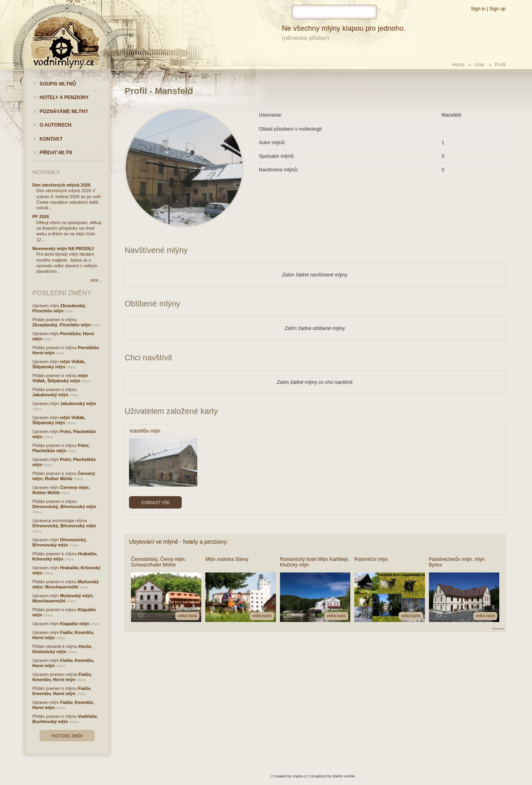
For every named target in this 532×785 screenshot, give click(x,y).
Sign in (478, 9)
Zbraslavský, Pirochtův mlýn (59, 308)
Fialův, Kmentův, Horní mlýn (62, 677)
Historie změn (67, 736)
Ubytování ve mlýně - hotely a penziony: (179, 542)
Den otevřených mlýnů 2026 (62, 185)
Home (458, 65)
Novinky (46, 172)
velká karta (187, 616)
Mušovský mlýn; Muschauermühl (66, 584)
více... (96, 280)
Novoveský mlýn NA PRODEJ (63, 248)
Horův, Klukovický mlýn (62, 649)
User (479, 65)
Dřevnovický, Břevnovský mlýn (64, 507)
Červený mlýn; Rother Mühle (64, 476)
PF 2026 (41, 217)
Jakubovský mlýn (50, 395)
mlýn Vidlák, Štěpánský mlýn (59, 364)
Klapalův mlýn (75, 624)
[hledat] (334, 12)
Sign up (497, 9)
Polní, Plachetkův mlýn (61, 448)
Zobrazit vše (155, 503)
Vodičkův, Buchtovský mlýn (65, 719)
